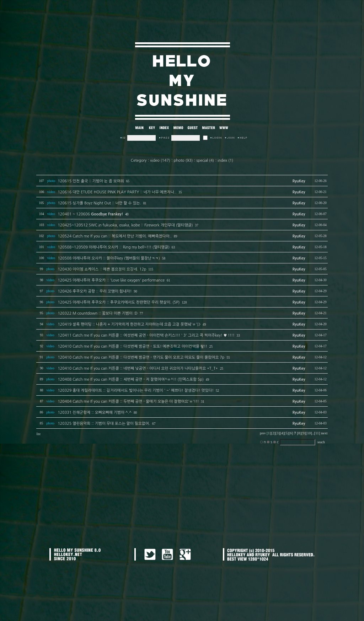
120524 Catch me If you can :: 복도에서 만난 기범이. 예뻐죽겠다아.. (115, 236)
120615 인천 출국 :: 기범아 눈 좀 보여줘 (91, 181)
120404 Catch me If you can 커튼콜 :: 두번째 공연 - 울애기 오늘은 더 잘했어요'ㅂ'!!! (128, 401)
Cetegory (139, 160)
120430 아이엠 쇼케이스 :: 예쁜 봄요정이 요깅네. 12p (102, 269)
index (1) (225, 160)
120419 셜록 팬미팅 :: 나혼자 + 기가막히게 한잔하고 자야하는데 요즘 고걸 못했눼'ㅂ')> (129, 324)
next (324, 433)
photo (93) (183, 160)
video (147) (160, 160)
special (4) (205, 160)
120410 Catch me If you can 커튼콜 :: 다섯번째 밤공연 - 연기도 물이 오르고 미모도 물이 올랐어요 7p (141, 357)
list (38, 434)
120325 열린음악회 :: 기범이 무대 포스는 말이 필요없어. (104, 424)
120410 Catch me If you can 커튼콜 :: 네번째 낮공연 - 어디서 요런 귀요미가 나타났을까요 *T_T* (138, 368)
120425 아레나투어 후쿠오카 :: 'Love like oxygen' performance (111, 280)
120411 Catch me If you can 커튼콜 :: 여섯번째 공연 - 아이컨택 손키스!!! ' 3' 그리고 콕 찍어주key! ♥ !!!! (146, 335)
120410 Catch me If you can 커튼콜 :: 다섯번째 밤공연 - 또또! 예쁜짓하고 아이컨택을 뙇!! (132, 346)
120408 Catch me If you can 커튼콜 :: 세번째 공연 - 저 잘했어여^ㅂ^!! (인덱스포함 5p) (130, 379)
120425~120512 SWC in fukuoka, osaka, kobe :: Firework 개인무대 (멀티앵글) (125, 225)
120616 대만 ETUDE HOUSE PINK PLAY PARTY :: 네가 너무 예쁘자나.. (117, 192)
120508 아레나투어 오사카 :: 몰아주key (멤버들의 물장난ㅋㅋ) (109, 258)
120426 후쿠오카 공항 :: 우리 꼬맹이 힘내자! (95, 291)
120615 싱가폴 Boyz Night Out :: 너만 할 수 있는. (99, 203)
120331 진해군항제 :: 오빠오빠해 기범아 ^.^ (95, 413)
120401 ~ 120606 (90, 214)
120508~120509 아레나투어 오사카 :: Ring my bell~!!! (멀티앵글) (113, 247)
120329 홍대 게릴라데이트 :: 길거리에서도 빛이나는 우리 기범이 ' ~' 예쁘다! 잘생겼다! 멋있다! (136, 390)
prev (263, 433)
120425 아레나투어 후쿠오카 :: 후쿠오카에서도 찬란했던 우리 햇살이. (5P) (119, 302)
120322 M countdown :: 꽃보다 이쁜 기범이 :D (97, 313)
